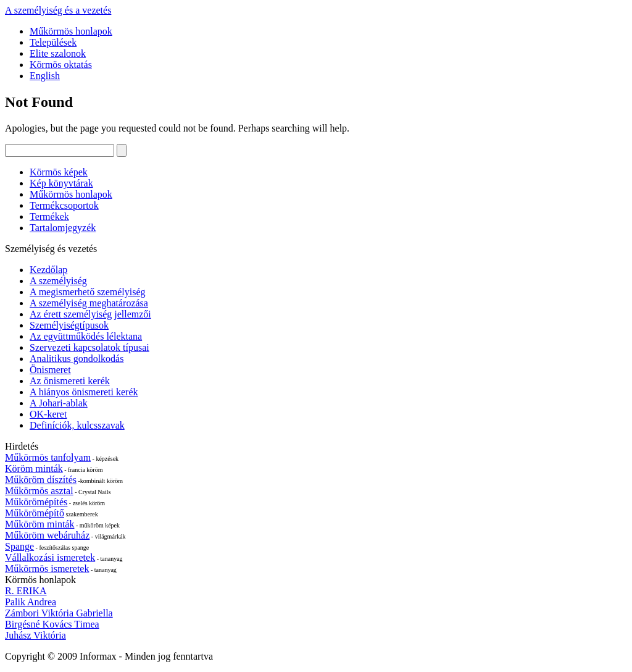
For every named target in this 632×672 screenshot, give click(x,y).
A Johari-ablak (59, 403)
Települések (53, 42)
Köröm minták (34, 468)
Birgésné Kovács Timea (52, 624)
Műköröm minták (39, 524)
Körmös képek (59, 172)
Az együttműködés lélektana (86, 336)
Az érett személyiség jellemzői (90, 314)
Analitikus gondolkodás (77, 359)
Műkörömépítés (36, 502)
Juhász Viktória (35, 635)
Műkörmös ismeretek (47, 569)
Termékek (49, 216)
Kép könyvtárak (61, 183)
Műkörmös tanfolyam (48, 457)
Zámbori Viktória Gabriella (59, 613)
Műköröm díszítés (41, 480)
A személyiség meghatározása (89, 303)
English (45, 76)
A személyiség (58, 281)
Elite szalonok (58, 53)
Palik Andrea (31, 602)
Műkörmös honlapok (71, 31)
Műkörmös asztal (39, 491)
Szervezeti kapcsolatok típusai (89, 347)
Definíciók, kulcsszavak (77, 425)
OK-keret (48, 414)
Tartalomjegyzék (63, 228)
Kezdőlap (48, 270)
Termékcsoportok (64, 205)
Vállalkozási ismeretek (50, 557)
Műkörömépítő (35, 513)
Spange (19, 546)
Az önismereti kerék (70, 381)
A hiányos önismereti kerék (84, 392)
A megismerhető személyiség (88, 292)
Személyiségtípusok (69, 325)
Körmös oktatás (61, 65)
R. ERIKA (26, 591)
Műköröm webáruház (47, 535)
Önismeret (50, 370)
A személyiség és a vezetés (58, 10)
